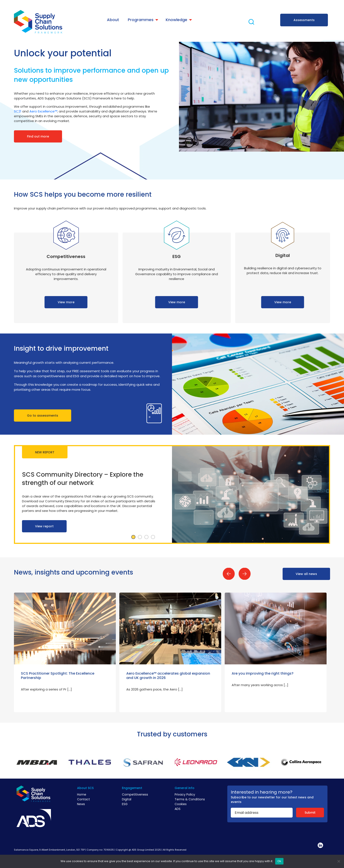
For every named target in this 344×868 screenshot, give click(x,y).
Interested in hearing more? (262, 792)
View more (66, 302)
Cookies (181, 804)
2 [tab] (140, 537)
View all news (306, 574)
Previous (229, 574)
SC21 (18, 111)
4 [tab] (153, 537)
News (81, 804)
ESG (125, 804)
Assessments (304, 20)
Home (82, 794)
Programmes (141, 20)
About (113, 20)
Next (245, 574)
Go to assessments (43, 416)
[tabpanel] (172, 494)
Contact (83, 799)
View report (44, 526)
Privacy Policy (185, 794)
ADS (178, 809)
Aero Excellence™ (43, 111)
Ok (279, 861)
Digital (127, 799)
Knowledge (176, 20)
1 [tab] (133, 537)
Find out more (38, 136)
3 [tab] (147, 537)
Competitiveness (135, 794)
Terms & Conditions (190, 799)
